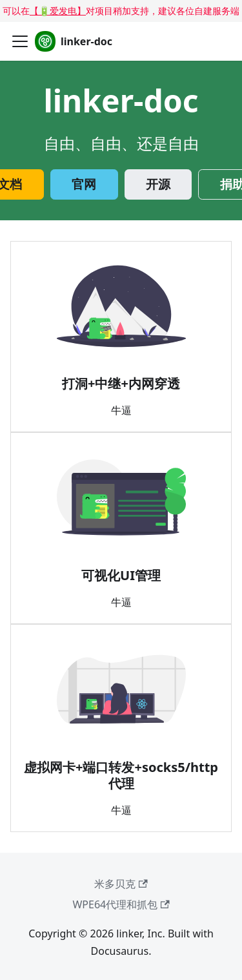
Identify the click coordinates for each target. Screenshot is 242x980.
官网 (84, 184)
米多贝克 (121, 884)
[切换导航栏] (20, 41)
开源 (158, 184)
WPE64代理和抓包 (121, 904)
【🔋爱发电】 (58, 11)
